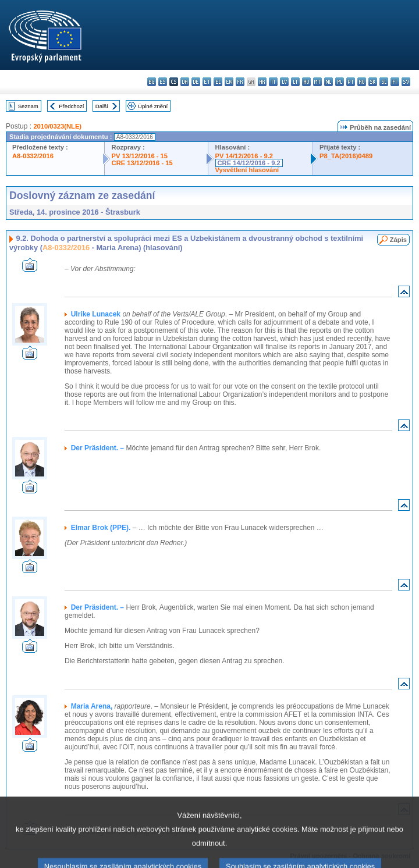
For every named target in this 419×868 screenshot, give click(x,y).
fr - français (240, 82)
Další (102, 106)
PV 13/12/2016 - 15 (140, 156)
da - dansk (185, 82)
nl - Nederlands (329, 82)
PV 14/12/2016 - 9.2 (244, 156)
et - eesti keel (207, 82)
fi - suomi (395, 82)
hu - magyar (306, 82)
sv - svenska (406, 82)
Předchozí (71, 106)
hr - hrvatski (262, 82)
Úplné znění (153, 106)
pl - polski (340, 82)
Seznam (28, 106)
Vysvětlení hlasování (247, 170)
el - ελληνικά (218, 82)
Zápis (398, 240)
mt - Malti (317, 82)
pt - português (351, 82)
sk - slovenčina (373, 82)
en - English (229, 82)
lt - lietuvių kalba (295, 82)
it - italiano (273, 82)
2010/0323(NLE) (57, 126)
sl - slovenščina (384, 82)
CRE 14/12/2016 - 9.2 (249, 163)
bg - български (152, 82)
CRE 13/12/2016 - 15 (142, 163)
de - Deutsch (196, 82)
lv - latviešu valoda (284, 82)
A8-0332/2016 (33, 156)
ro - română (362, 82)
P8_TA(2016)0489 (346, 156)
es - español (163, 82)
